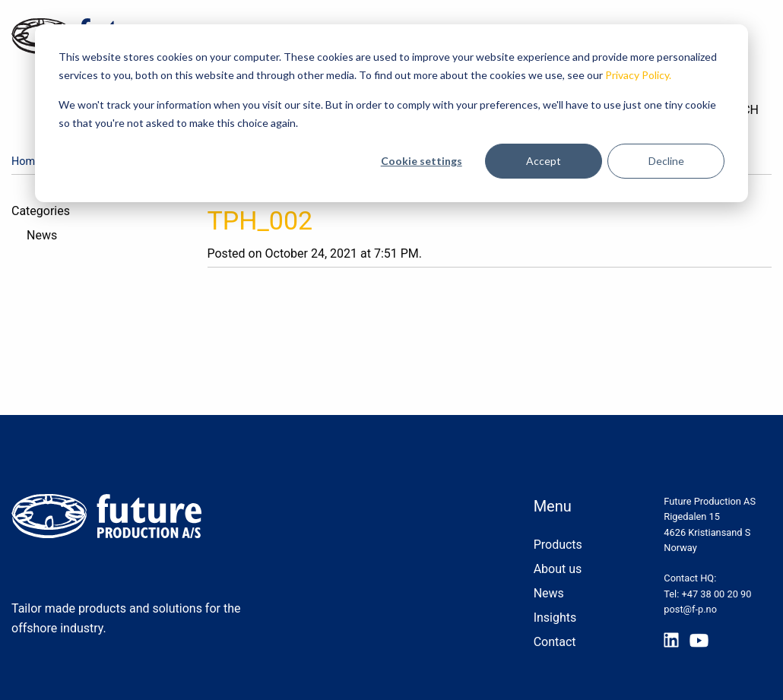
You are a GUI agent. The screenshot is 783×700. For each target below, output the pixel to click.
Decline (666, 161)
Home (26, 162)
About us (558, 569)
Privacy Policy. (638, 75)
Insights (555, 618)
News (42, 235)
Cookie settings (422, 161)
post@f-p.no (690, 609)
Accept (544, 161)
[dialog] (391, 113)
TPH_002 (260, 220)
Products (558, 545)
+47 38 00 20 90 (717, 594)
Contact (555, 642)
